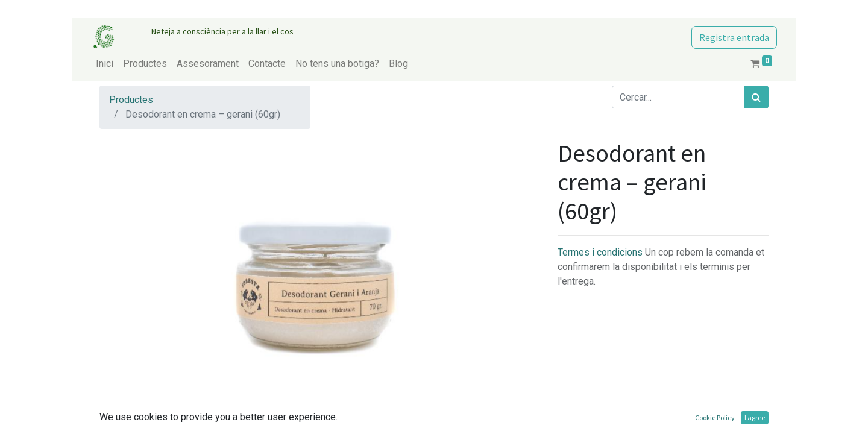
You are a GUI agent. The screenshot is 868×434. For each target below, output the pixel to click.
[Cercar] (756, 97)
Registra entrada (734, 37)
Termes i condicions (601, 252)
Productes (131, 100)
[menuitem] (105, 64)
